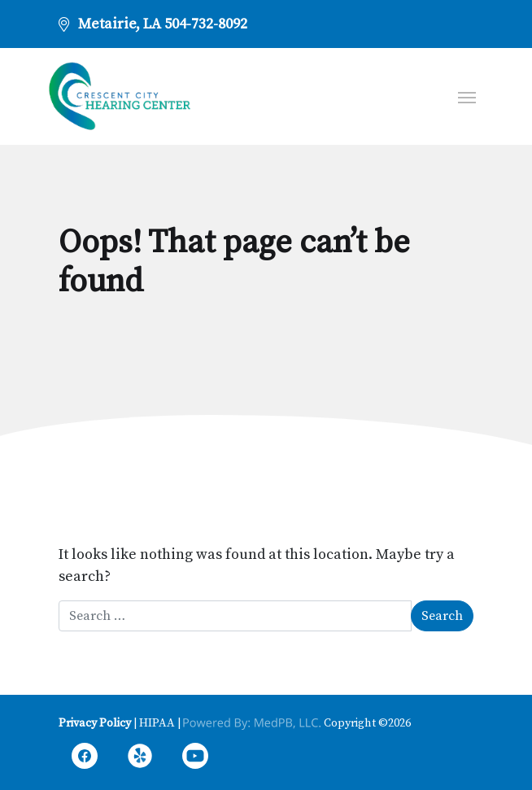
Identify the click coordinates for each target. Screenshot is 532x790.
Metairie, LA (120, 24)
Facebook (85, 759)
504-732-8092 (206, 24)
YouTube (195, 759)
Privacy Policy (95, 723)
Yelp (140, 759)
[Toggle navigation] (467, 96)
